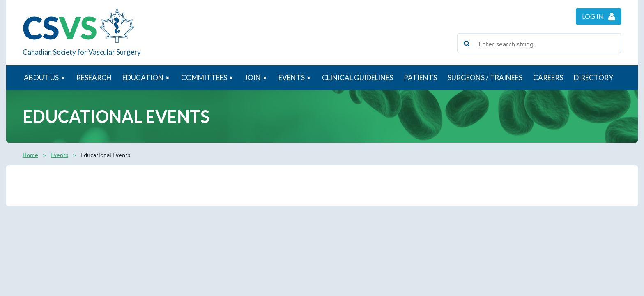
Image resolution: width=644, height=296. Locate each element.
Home (30, 155)
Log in (593, 16)
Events (59, 155)
